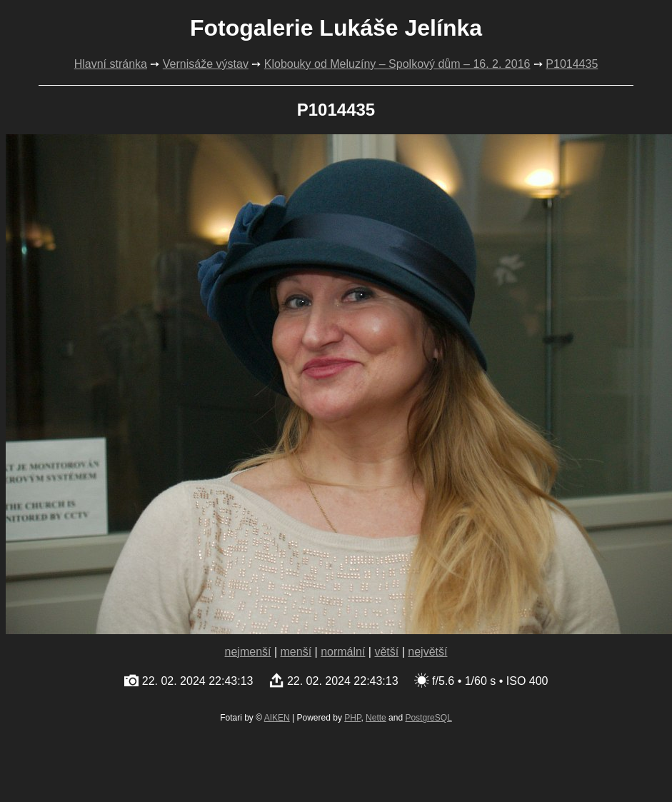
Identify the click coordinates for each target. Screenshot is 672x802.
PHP (352, 718)
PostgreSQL (428, 718)
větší (386, 652)
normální (343, 652)
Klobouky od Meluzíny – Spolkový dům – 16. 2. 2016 (397, 64)
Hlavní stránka (111, 64)
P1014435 (572, 64)
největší (427, 652)
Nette (376, 718)
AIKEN (277, 718)
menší (296, 652)
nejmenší (248, 652)
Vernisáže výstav (206, 64)
